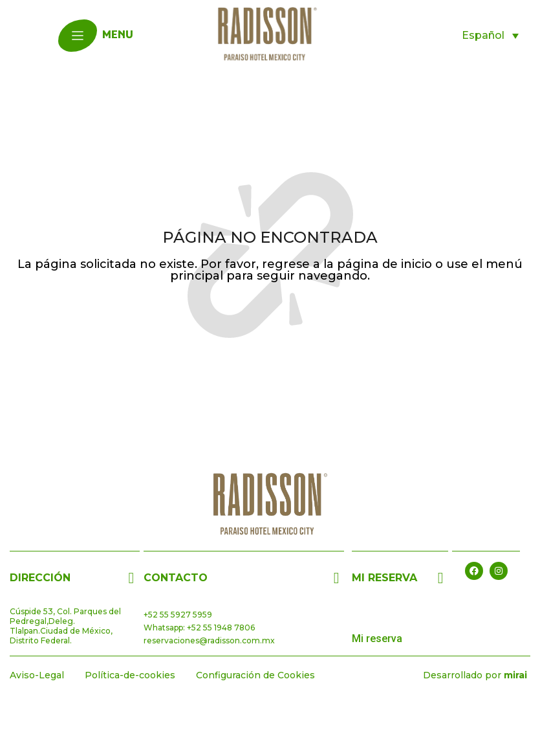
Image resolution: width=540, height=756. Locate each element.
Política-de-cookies (130, 675)
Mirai (515, 675)
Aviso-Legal (37, 675)
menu (118, 36)
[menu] (78, 36)
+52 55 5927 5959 (178, 615)
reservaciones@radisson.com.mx (209, 640)
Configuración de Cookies (255, 675)
